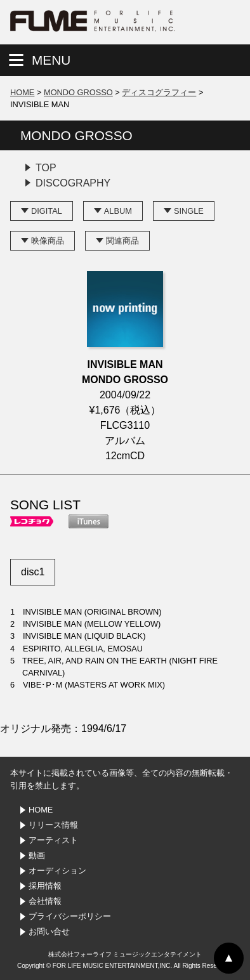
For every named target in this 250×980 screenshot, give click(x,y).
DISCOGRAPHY (73, 183)
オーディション (57, 871)
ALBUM (118, 211)
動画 (37, 855)
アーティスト (53, 840)
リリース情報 (53, 825)
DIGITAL (47, 211)
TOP (46, 168)
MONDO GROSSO (78, 92)
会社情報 (45, 901)
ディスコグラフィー (159, 92)
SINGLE (189, 211)
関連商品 (122, 241)
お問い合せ (49, 931)
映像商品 (48, 241)
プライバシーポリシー (70, 916)
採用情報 (45, 886)
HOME (22, 92)
